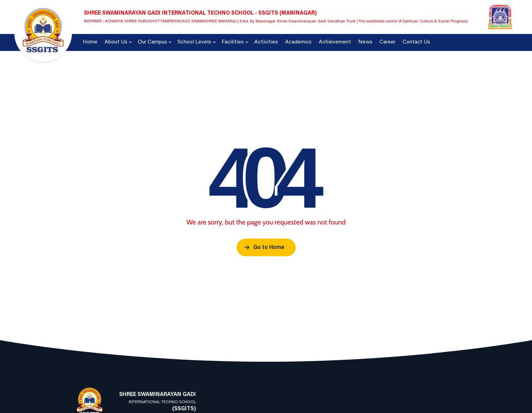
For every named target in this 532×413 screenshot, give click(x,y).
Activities (266, 42)
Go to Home (269, 247)
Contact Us (416, 42)
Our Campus (152, 42)
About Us (116, 42)
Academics (298, 42)
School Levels (194, 42)
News (365, 42)
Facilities (233, 42)
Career (388, 42)
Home (90, 42)
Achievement (335, 42)
